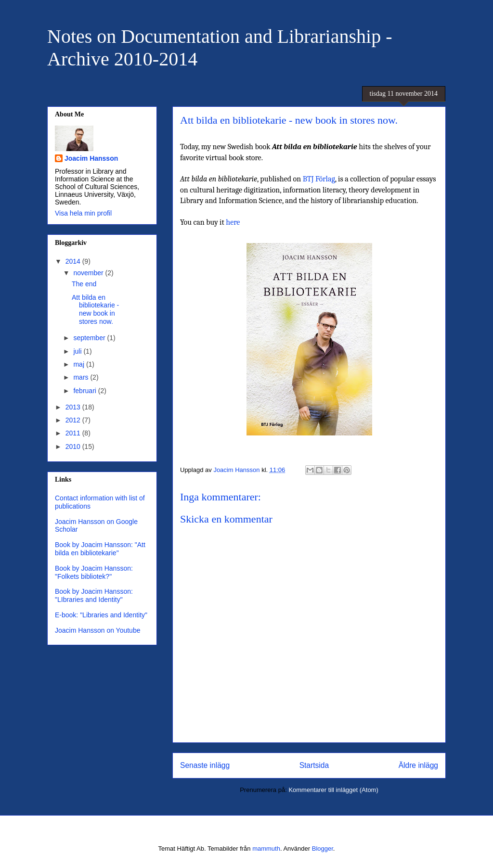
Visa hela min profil (83, 213)
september (90, 338)
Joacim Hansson (91, 158)
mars (82, 377)
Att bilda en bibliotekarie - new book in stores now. (95, 309)
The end (84, 284)
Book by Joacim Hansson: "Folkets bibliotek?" (94, 572)
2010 (74, 447)
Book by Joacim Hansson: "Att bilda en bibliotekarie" (100, 549)
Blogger (323, 849)
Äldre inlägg (418, 765)
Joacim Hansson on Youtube (97, 630)
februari (85, 391)
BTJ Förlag (319, 179)
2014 (74, 261)
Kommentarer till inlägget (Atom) (333, 790)
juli (78, 351)
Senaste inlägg (205, 765)
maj (79, 364)
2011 (74, 433)
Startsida (314, 765)
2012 (74, 420)
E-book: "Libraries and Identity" (101, 615)
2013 (74, 407)
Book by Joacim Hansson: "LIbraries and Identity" (94, 595)
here (233, 222)
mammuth (266, 849)
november (89, 273)
